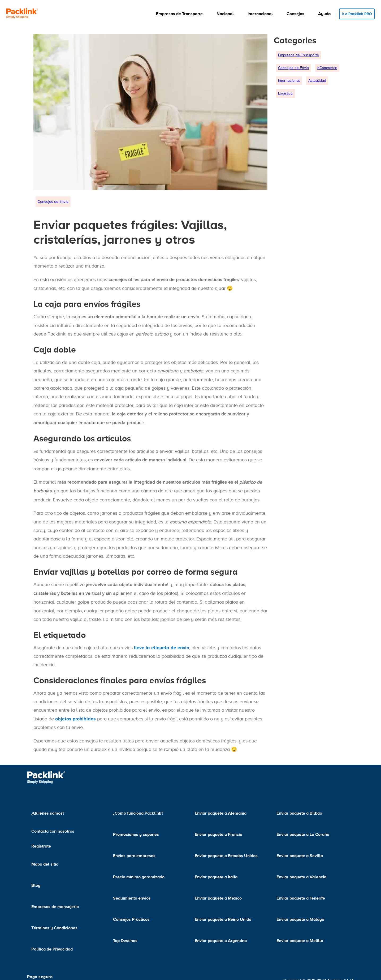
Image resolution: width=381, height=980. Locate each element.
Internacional (289, 81)
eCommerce (327, 68)
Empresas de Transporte (298, 55)
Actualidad (317, 81)
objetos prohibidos (75, 719)
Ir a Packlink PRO (357, 14)
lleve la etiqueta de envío (162, 648)
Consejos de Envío (53, 202)
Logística (285, 93)
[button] (182, 14)
